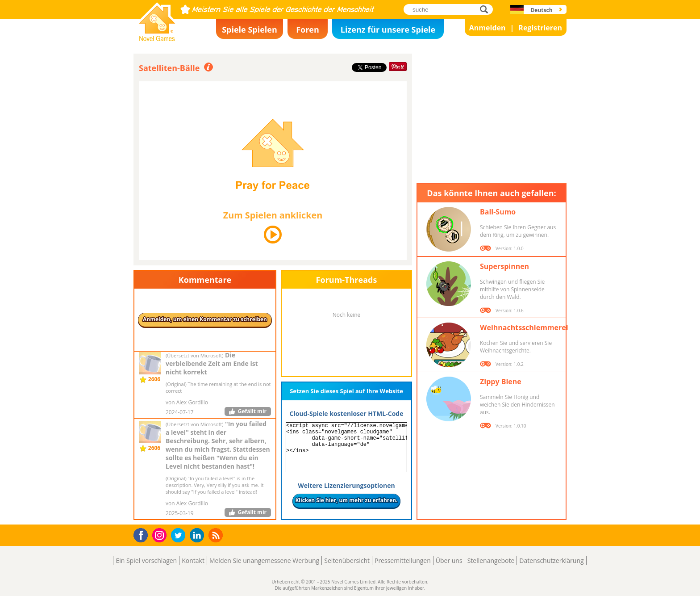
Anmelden (487, 28)
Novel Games (156, 38)
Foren (308, 29)
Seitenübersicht (347, 560)
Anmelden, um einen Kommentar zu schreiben (205, 319)
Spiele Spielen (250, 29)
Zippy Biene (501, 382)
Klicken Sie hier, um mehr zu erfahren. (346, 500)
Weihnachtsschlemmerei (524, 327)
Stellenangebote (491, 560)
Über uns (449, 560)
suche (486, 9)
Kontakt (193, 560)
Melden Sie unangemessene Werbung (264, 560)
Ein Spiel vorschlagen (146, 560)
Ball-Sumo (498, 212)
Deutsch (541, 10)
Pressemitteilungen (403, 560)
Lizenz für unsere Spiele (388, 29)
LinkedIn (198, 535)
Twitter (180, 536)
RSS (217, 535)
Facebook (143, 534)
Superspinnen (504, 266)
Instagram (161, 535)
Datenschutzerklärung (551, 560)
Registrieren (540, 28)
